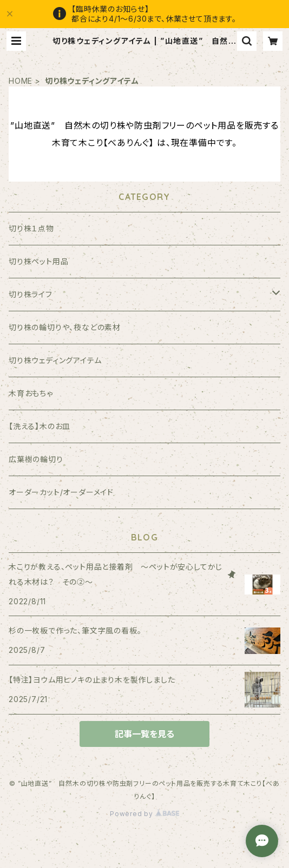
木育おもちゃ (31, 393)
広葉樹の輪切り (36, 459)
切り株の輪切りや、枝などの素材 (65, 327)
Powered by (144, 814)
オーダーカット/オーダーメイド (61, 492)
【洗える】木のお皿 (40, 426)
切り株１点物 (31, 228)
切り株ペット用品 (38, 261)
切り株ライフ (31, 294)
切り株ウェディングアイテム (55, 360)
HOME (21, 81)
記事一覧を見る (144, 734)
